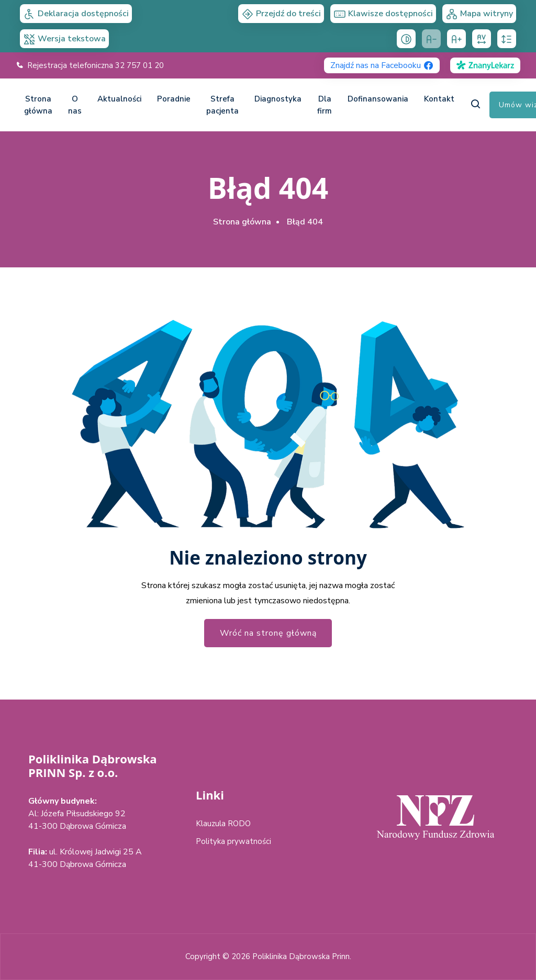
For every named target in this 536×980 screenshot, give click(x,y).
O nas (75, 105)
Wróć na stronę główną (268, 633)
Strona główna (38, 105)
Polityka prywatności (233, 841)
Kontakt (439, 99)
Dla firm (325, 105)
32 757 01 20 (139, 65)
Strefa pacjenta (222, 105)
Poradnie (174, 99)
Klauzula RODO (223, 824)
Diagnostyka (278, 99)
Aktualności (119, 99)
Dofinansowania (378, 99)
